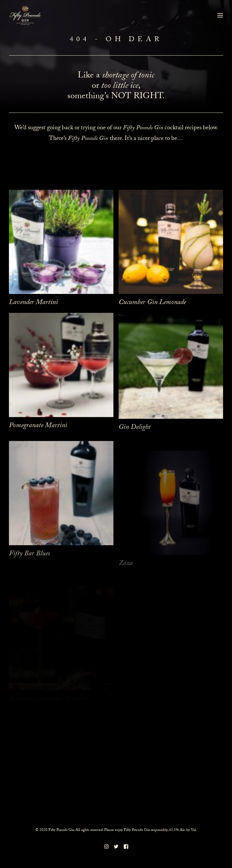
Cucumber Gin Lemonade (152, 303)
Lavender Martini (33, 303)
